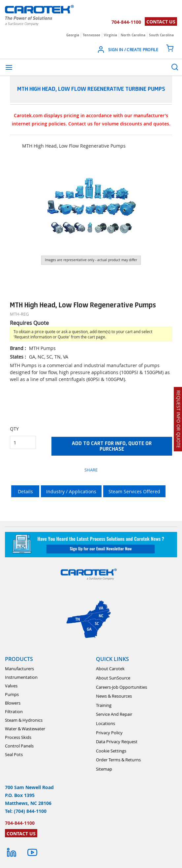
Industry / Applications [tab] (71, 491)
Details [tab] (25, 491)
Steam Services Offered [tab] (134, 491)
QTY (14, 429)
